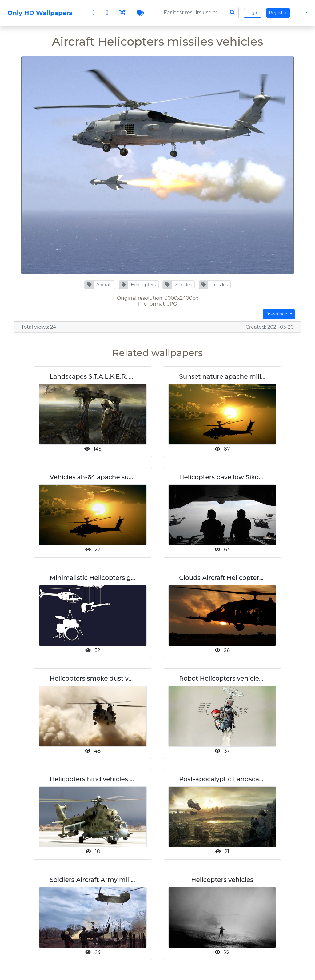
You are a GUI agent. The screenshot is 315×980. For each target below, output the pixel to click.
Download (277, 314)
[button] (100, 285)
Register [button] (278, 13)
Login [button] (253, 13)
